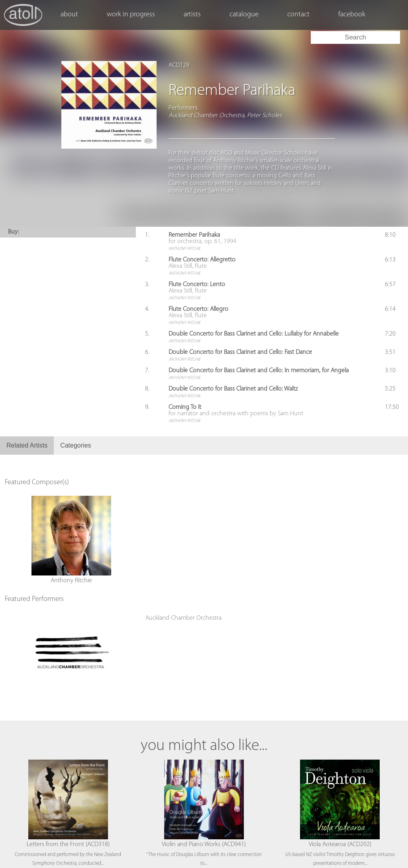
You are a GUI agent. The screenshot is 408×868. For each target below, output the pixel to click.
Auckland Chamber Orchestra (183, 618)
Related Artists (27, 445)
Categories (76, 445)
